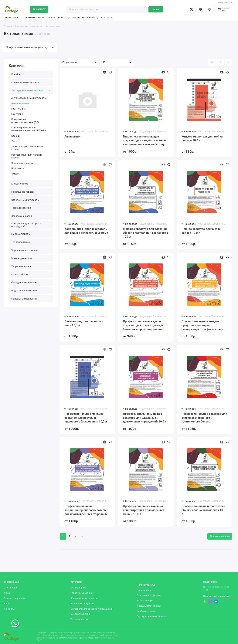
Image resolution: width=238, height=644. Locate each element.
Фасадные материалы (24, 282)
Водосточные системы (24, 291)
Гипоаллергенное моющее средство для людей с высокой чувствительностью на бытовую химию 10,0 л (145, 141)
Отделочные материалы (25, 200)
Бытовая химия (20, 103)
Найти (156, 9)
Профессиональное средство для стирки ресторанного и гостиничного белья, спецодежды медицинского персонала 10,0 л (204, 418)
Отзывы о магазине (33, 17)
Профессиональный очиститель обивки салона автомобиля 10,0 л (203, 510)
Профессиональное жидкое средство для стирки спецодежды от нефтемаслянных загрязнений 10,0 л (204, 325)
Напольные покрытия (24, 299)
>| (82, 536)
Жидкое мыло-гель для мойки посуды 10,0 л (202, 139)
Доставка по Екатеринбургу (82, 17)
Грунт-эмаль (19, 109)
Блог (61, 17)
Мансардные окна (22, 258)
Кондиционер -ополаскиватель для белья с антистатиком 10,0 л (87, 231)
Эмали (15, 174)
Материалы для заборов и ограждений (26, 225)
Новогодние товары (23, 192)
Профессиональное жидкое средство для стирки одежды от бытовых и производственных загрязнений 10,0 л (145, 325)
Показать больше (220, 536)
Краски (15, 136)
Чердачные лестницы (24, 250)
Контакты (107, 17)
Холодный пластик (22, 163)
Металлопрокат (20, 184)
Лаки (14, 141)
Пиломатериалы (21, 234)
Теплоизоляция (20, 242)
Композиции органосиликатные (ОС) (25, 121)
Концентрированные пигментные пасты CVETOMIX (29, 129)
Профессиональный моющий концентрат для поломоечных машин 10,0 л (143, 510)
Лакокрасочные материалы (31, 90)
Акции (51, 17)
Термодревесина (21, 208)
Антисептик (72, 137)
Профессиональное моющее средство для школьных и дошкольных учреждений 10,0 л (145, 418)
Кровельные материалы (25, 82)
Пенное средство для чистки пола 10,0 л (84, 323)
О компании (11, 17)
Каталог (39, 9)
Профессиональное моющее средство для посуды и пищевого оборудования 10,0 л (86, 418)
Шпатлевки (18, 168)
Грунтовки (17, 114)
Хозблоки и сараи (22, 216)
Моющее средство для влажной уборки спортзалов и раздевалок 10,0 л (145, 233)
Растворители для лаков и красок (27, 156)
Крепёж (16, 74)
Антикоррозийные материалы (29, 98)
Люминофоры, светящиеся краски (27, 148)
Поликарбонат (20, 275)
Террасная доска (21, 266)
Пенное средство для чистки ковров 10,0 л (201, 231)
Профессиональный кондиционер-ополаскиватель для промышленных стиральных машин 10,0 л (87, 510)
